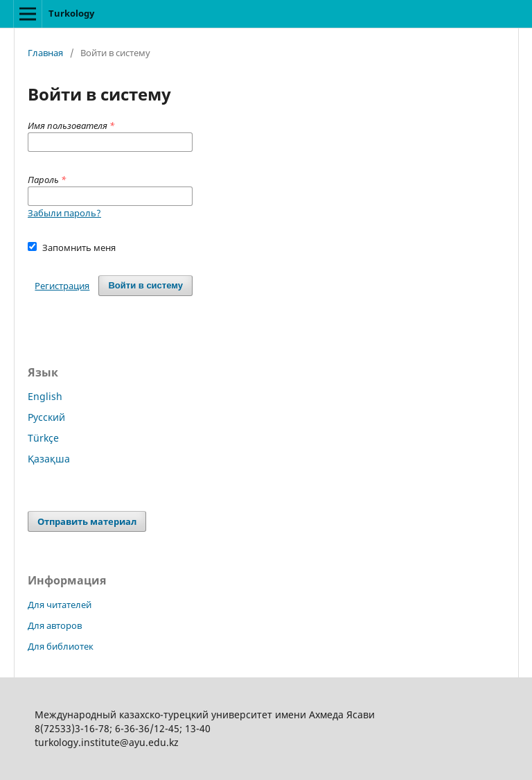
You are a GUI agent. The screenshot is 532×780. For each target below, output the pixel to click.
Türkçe (43, 438)
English (45, 396)
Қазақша (49, 459)
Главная (45, 53)
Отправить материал (87, 521)
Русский (46, 417)
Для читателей (60, 605)
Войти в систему (145, 285)
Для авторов (55, 625)
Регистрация (62, 286)
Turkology (71, 13)
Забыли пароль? (64, 213)
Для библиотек (61, 646)
